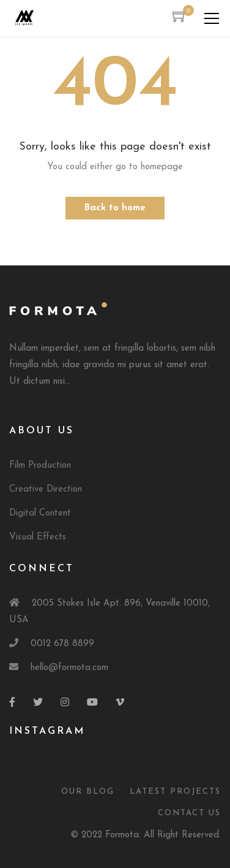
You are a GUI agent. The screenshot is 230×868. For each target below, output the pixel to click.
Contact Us (189, 813)
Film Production (40, 466)
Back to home (115, 208)
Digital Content (40, 513)
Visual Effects (38, 537)
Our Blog (88, 792)
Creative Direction (46, 489)
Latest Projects (175, 792)
